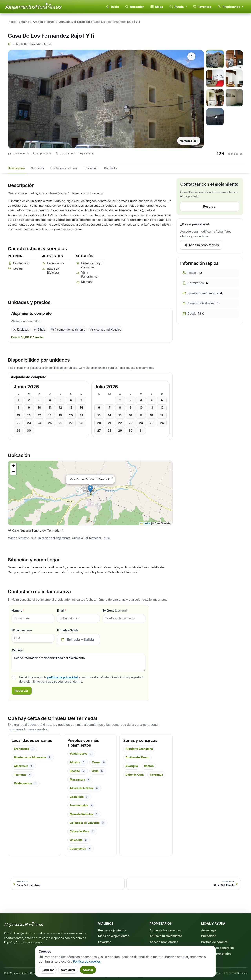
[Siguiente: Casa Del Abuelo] (183, 884)
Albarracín (24, 766)
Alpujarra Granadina (139, 749)
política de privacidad (63, 677)
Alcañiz (78, 762)
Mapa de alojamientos (114, 936)
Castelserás (81, 849)
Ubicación (91, 168)
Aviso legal (209, 930)
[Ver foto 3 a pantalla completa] (215, 78)
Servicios (38, 168)
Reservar (22, 691)
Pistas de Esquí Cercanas (92, 265)
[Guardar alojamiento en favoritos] (191, 56)
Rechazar (48, 970)
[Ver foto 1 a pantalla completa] (215, 59)
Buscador (134, 7)
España (24, 22)
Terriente (23, 775)
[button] (90, 489)
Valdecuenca (26, 783)
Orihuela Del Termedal (74, 22)
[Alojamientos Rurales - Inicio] (33, 7)
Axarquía (132, 766)
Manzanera (80, 780)
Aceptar (88, 970)
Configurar (68, 970)
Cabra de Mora (82, 831)
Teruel (51, 22)
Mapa (157, 7)
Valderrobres (81, 754)
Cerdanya (156, 775)
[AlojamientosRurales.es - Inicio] (24, 924)
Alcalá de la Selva (84, 788)
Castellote (80, 797)
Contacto (110, 168)
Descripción (16, 168)
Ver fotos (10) (189, 141)
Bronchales (24, 749)
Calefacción (21, 263)
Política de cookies (214, 942)
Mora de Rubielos (84, 814)
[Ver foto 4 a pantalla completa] (234, 78)
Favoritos (202, 7)
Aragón (38, 22)
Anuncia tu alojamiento (166, 936)
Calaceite (79, 840)
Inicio (112, 7)
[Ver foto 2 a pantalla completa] (234, 59)
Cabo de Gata (135, 775)
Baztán (149, 766)
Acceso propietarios (201, 245)
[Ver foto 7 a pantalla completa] (215, 117)
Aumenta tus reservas (165, 930)
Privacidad (209, 936)
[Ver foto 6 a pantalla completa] (234, 98)
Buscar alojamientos (112, 930)
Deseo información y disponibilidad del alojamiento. (78, 662)
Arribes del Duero (137, 757)
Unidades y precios (64, 168)
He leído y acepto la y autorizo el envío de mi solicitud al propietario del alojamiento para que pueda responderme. (82, 679)
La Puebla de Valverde (87, 823)
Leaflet (145, 523)
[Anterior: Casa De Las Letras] (68, 884)
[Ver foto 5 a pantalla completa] (215, 98)
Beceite (78, 771)
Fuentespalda (82, 806)
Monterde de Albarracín (33, 757)
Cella (98, 771)
